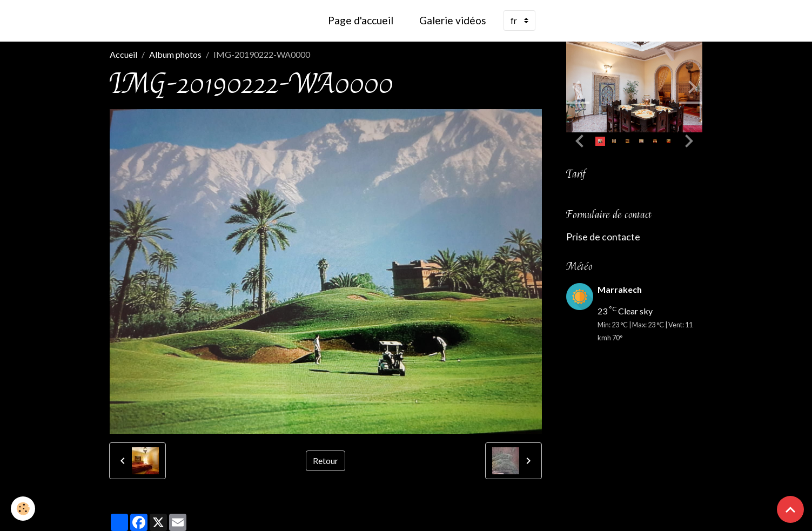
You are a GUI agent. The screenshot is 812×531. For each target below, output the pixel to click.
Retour (326, 461)
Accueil (123, 54)
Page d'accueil (361, 20)
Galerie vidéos (453, 20)
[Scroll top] (790, 509)
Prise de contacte (603, 237)
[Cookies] (23, 509)
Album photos (175, 54)
